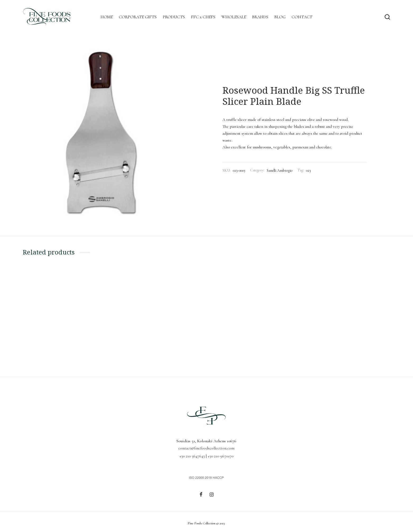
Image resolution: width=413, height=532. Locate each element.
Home (226, 77)
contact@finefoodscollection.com (206, 448)
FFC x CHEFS (203, 17)
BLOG (280, 17)
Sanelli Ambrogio (265, 77)
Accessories (242, 77)
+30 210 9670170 (221, 456)
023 (308, 170)
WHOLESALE (234, 17)
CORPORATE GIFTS (138, 17)
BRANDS (260, 17)
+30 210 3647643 (192, 456)
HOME (107, 17)
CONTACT (302, 17)
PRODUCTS (174, 17)
